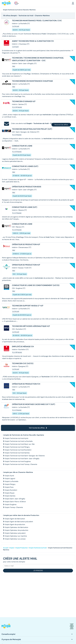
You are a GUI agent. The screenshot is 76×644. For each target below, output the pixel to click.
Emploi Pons (9, 487)
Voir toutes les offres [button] (38, 428)
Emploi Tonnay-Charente (14, 507)
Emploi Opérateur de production (16, 530)
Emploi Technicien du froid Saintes (17, 453)
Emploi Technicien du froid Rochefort (18, 450)
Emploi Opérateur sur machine (16, 536)
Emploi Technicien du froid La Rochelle (19, 441)
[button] (73, 3)
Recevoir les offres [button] (61, 125)
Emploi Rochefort (11, 490)
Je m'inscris (38, 570)
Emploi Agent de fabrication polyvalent (19, 522)
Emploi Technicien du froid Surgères (18, 461)
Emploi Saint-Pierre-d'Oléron (15, 502)
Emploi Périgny (10, 484)
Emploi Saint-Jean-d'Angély (15, 499)
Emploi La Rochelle (11, 481)
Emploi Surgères (11, 504)
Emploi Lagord (10, 479)
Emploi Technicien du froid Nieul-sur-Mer (20, 444)
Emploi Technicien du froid (38, 548)
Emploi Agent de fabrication (15, 519)
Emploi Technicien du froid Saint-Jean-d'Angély (22, 459)
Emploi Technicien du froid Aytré (16, 438)
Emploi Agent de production (15, 524)
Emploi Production (22, 548)
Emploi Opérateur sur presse (15, 539)
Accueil (6, 548)
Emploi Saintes (10, 496)
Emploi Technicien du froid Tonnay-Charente (21, 464)
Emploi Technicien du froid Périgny (17, 447)
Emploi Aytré (9, 476)
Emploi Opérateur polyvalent (15, 533)
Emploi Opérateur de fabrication (16, 527)
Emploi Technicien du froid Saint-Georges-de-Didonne (25, 456)
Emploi (12, 548)
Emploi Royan (10, 493)
